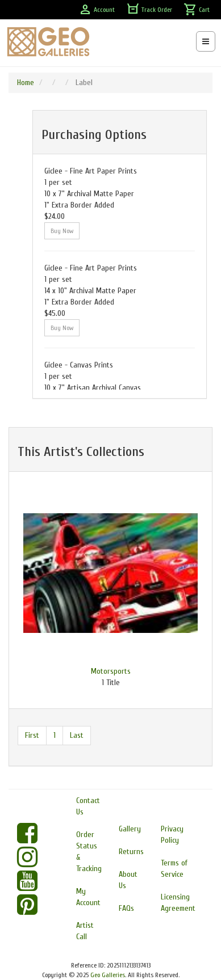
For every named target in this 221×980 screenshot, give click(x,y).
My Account (88, 897)
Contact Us (88, 806)
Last (77, 735)
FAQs (126, 908)
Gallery (130, 829)
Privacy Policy (172, 835)
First (32, 735)
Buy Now (62, 231)
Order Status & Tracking (89, 852)
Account (97, 10)
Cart (197, 10)
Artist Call (85, 931)
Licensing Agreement (178, 903)
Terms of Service (174, 869)
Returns (131, 852)
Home (26, 83)
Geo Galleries (108, 975)
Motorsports (111, 671)
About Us (128, 880)
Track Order (149, 10)
